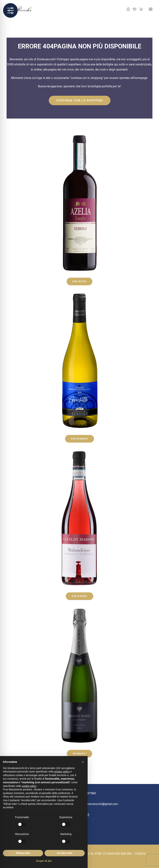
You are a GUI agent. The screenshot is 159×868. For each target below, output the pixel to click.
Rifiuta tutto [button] (23, 853)
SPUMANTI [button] (79, 754)
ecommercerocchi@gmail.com (99, 804)
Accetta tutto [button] (65, 853)
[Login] (127, 9)
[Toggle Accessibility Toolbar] (10, 10)
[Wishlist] (133, 9)
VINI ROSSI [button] (79, 281)
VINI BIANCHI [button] (79, 439)
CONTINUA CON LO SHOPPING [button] (80, 100)
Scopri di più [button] (44, 861)
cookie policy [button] (29, 786)
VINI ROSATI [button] (79, 596)
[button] (151, 9)
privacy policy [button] (62, 772)
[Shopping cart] (139, 9)
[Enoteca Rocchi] (26, 9)
